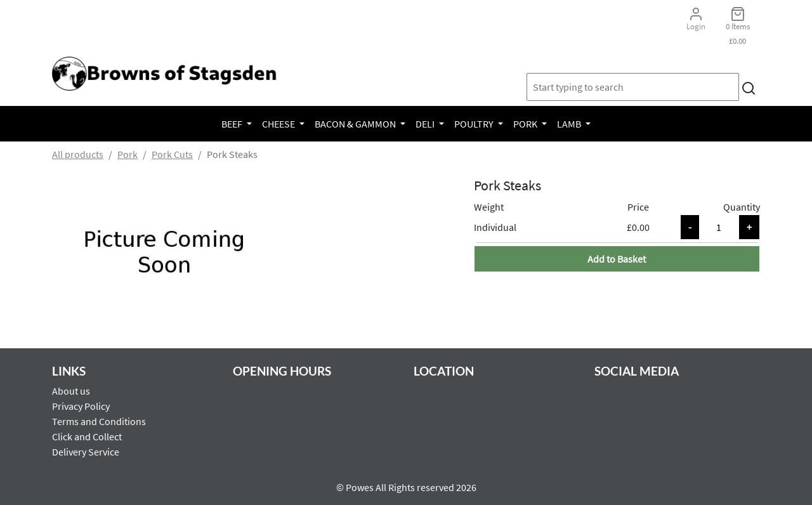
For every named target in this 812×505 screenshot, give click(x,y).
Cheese (279, 124)
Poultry (475, 124)
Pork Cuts (172, 154)
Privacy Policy (81, 406)
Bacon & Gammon (356, 124)
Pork (526, 124)
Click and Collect (87, 436)
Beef (233, 124)
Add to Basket (617, 259)
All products (78, 154)
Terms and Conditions (99, 421)
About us (71, 391)
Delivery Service (86, 452)
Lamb (570, 124)
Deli (426, 124)
